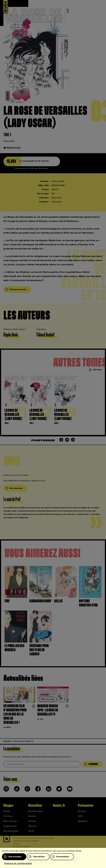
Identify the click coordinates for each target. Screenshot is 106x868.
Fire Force (8, 816)
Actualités (35, 805)
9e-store (82, 811)
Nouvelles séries (36, 811)
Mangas (8, 805)
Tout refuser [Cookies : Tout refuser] (39, 857)
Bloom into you (10, 821)
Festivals (32, 821)
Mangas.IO (83, 821)
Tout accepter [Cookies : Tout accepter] (15, 857)
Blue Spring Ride (11, 831)
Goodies (32, 816)
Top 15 (31, 831)
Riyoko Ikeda (9, 141)
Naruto (7, 811)
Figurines (32, 826)
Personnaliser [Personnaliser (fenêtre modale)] (63, 857)
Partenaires (86, 805)
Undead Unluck (10, 826)
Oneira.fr (59, 805)
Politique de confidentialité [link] (18, 863)
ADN (80, 816)
